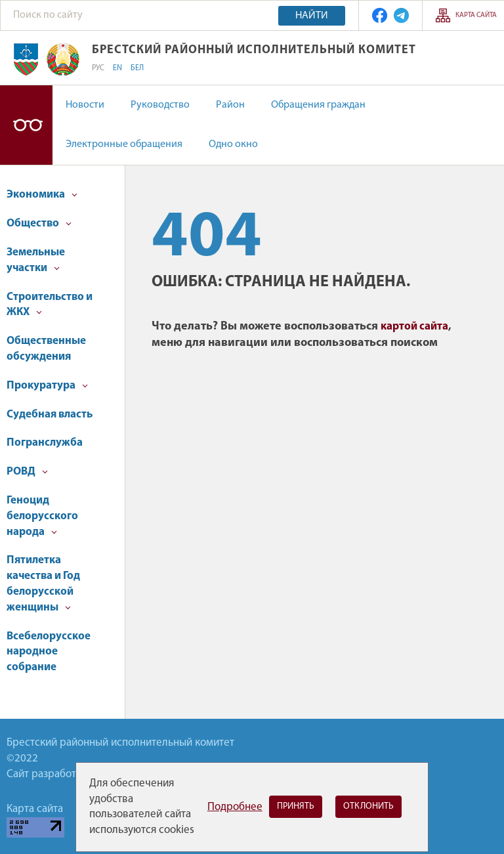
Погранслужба (45, 443)
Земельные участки (36, 260)
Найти (312, 16)
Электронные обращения (124, 144)
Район (230, 105)
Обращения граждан (318, 105)
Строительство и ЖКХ (50, 305)
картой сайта (414, 327)
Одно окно (233, 144)
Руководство (160, 105)
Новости (85, 105)
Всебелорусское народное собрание (49, 652)
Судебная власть (50, 415)
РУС (98, 68)
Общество (39, 224)
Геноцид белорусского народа (42, 516)
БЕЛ (137, 68)
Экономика (42, 195)
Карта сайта (476, 15)
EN (117, 68)
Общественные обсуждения (46, 349)
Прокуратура (47, 386)
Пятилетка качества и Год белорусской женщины (43, 584)
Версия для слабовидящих (26, 125)
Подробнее (235, 807)
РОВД (27, 472)
